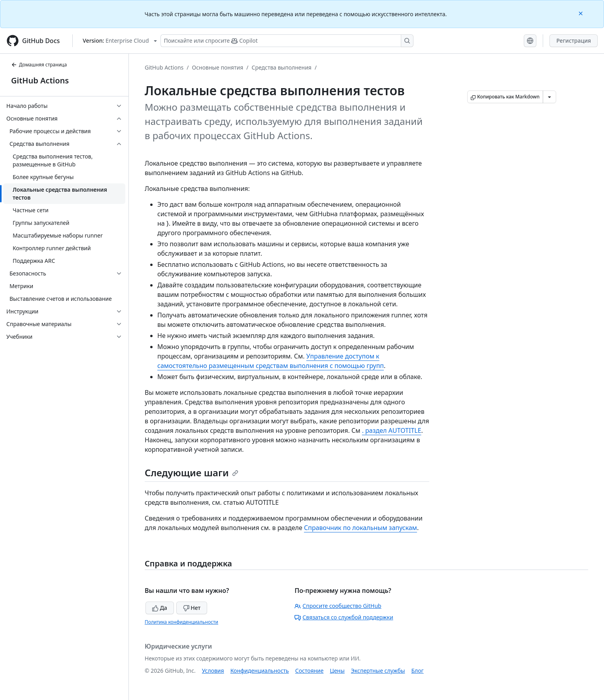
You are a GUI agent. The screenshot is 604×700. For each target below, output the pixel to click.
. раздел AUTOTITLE (392, 430)
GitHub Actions (40, 80)
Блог (417, 671)
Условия (213, 671)
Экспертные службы (378, 671)
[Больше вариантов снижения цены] (549, 97)
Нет (192, 608)
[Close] (581, 13)
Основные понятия (218, 67)
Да (160, 608)
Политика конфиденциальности (181, 622)
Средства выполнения (281, 67)
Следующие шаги (192, 473)
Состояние (310, 671)
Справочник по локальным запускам (361, 528)
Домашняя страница (39, 65)
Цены (337, 671)
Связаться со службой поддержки (344, 617)
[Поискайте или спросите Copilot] (287, 41)
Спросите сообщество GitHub (338, 606)
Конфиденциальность (260, 671)
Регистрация (574, 41)
